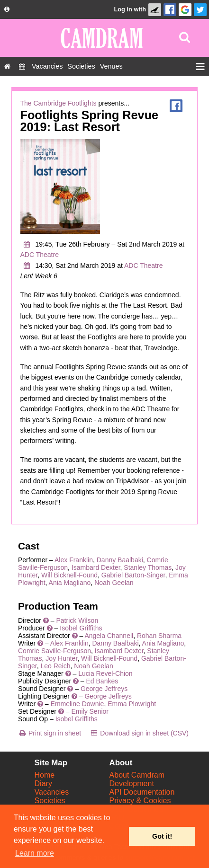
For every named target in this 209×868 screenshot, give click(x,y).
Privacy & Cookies (140, 801)
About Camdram (137, 775)
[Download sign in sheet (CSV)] (139, 733)
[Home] (7, 66)
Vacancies (52, 792)
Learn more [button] (35, 853)
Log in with (130, 9)
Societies (50, 801)
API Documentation (142, 792)
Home (45, 775)
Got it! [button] (162, 836)
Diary (43, 784)
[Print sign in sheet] (50, 733)
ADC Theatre (40, 255)
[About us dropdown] (7, 9)
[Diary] (22, 66)
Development (132, 784)
